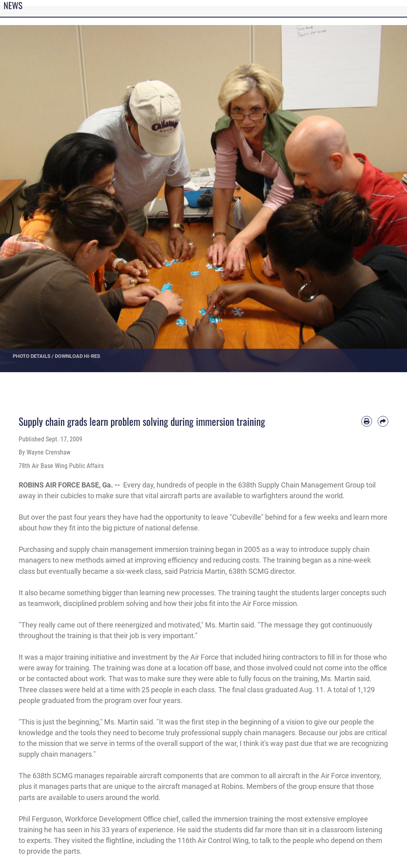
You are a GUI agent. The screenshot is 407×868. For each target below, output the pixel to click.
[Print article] (367, 421)
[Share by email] (383, 421)
